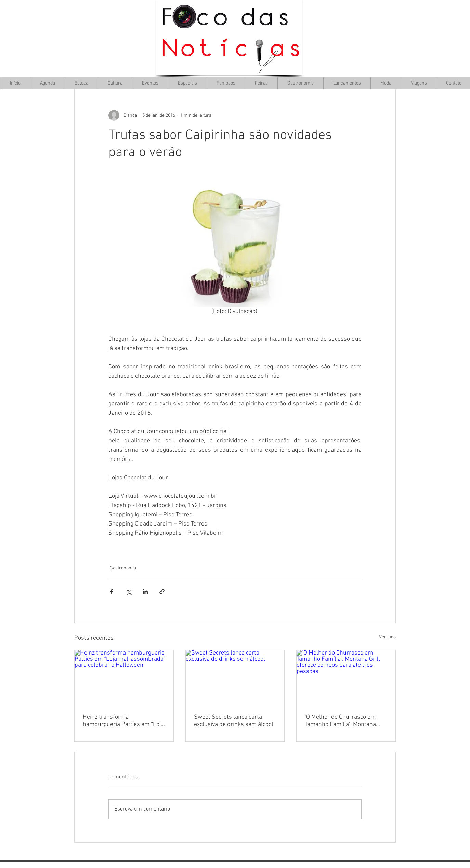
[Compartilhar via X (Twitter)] (128, 591)
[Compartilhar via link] (162, 591)
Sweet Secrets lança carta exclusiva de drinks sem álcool (234, 721)
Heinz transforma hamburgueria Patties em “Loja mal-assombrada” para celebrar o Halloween (123, 721)
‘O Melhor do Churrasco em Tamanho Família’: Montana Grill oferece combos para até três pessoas (343, 721)
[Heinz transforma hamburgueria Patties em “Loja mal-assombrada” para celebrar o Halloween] (124, 678)
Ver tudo (387, 637)
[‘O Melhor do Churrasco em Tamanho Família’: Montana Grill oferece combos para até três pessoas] (346, 678)
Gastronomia (123, 568)
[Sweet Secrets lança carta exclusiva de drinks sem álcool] (235, 678)
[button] (115, 83)
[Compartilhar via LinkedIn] (145, 591)
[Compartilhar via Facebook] (112, 591)
